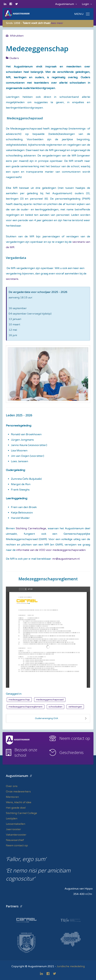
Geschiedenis (71, 752)
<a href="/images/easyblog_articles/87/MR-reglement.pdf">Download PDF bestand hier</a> (48, 637)
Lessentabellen (16, 824)
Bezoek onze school (26, 752)
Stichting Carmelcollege (31, 528)
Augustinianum (66, 4)
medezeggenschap (19, 700)
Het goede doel (16, 808)
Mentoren (12, 797)
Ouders (14, 58)
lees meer (57, 23)
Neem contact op (75, 738)
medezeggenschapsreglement (26, 707)
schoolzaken (55, 707)
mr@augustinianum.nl (66, 559)
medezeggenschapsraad (50, 700)
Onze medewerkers (18, 792)
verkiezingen (75, 707)
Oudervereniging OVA (61, 718)
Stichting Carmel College (21, 813)
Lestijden (12, 819)
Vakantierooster (16, 835)
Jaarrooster (13, 829)
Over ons (12, 786)
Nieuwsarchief (15, 840)
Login (87, 4)
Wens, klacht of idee (19, 802)
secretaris (12, 279)
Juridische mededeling (71, 966)
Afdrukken (17, 36)
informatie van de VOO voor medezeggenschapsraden (51, 550)
